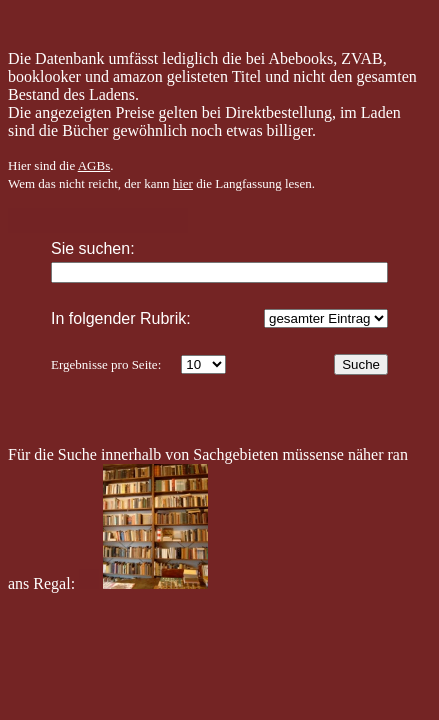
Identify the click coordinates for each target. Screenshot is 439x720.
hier (183, 183)
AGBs (94, 165)
